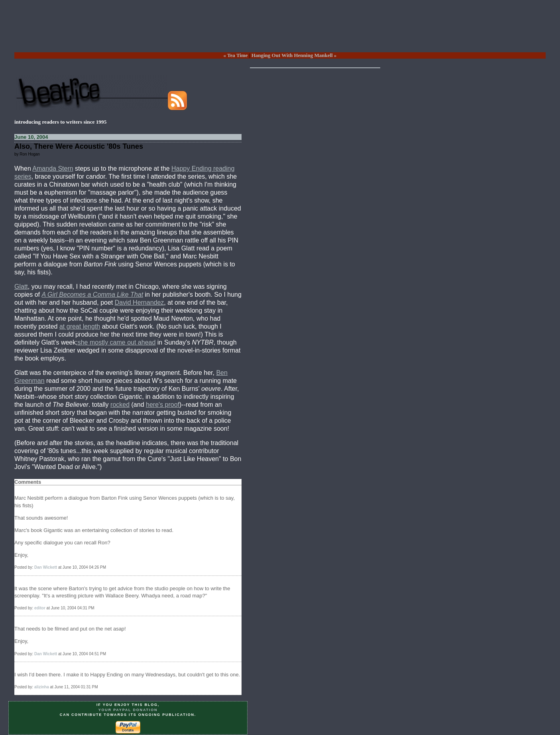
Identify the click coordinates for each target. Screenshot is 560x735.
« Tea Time (236, 55)
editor (40, 608)
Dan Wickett (46, 567)
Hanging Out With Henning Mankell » (294, 55)
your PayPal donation (128, 710)
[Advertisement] (280, 32)
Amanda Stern (53, 168)
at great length (80, 326)
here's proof (163, 405)
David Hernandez (140, 302)
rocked (120, 405)
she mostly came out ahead (117, 342)
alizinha (42, 687)
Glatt (21, 287)
